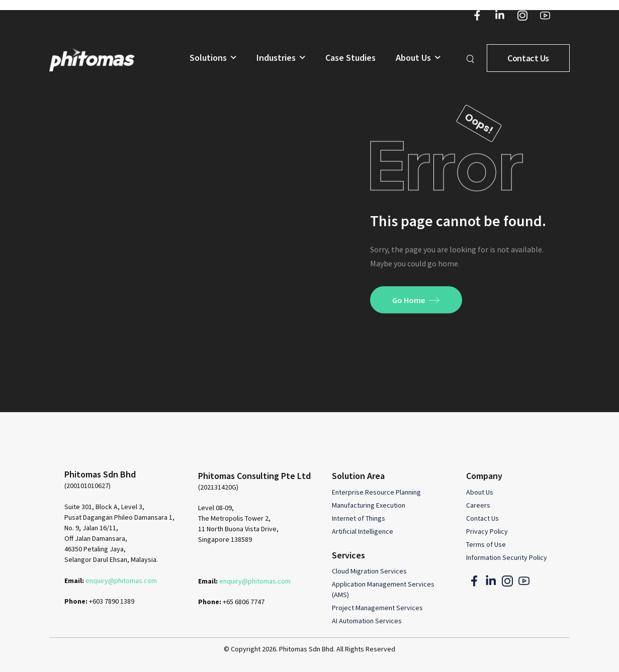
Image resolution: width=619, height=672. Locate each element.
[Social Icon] (477, 15)
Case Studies (350, 58)
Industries (276, 58)
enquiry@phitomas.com (121, 581)
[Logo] (92, 60)
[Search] (471, 58)
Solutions (208, 58)
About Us (413, 58)
